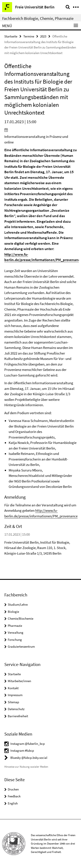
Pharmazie (15, 626)
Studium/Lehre (18, 604)
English (13, 803)
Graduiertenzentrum (21, 646)
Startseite (11, 36)
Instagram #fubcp (22, 751)
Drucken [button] (13, 789)
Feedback (14, 796)
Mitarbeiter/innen (19, 681)
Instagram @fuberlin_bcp (28, 744)
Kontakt (13, 688)
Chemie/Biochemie (21, 618)
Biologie (13, 612)
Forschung (15, 640)
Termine (29, 36)
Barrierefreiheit (18, 716)
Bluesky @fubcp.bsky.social (29, 758)
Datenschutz (16, 709)
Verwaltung (16, 632)
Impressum (15, 695)
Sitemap (13, 702)
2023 (43, 36)
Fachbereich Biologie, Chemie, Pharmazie (38, 18)
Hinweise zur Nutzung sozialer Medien (26, 767)
